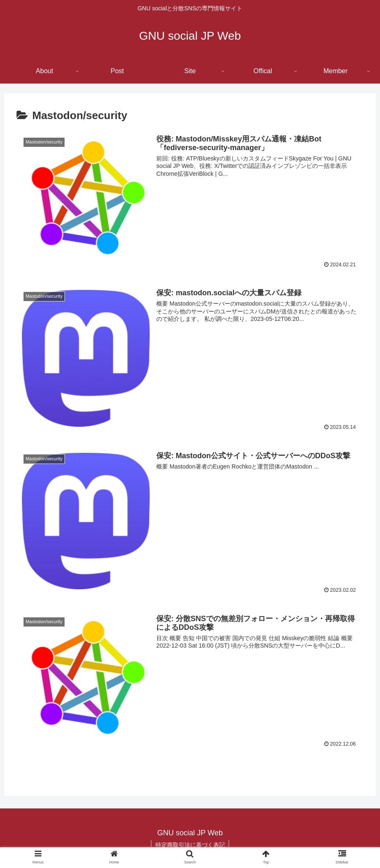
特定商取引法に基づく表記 (190, 845)
